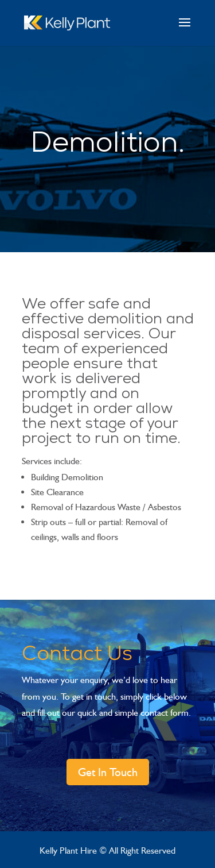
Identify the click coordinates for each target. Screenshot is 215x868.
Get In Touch (108, 772)
